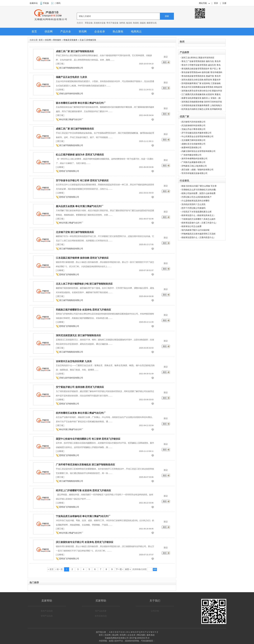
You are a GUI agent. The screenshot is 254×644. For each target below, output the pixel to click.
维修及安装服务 (70, 40)
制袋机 (136, 23)
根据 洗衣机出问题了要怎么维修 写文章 (199, 186)
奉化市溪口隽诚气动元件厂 (71, 119)
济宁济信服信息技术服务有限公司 (196, 133)
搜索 (167, 16)
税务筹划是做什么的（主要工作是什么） (199, 223)
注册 (224, 3)
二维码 (57, 3)
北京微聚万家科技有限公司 (193, 140)
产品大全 (66, 31)
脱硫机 (143, 23)
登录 (216, 3)
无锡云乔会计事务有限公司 (193, 129)
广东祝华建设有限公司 (191, 155)
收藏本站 (34, 3)
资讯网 (83, 31)
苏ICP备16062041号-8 (139, 638)
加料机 (122, 23)
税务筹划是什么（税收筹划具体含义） (198, 215)
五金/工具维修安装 (88, 40)
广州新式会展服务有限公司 (193, 162)
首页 (34, 31)
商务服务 (57, 40)
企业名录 (100, 31)
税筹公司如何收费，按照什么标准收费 (198, 193)
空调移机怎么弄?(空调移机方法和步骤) (199, 190)
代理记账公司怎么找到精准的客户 (196, 197)
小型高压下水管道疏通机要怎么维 (196, 212)
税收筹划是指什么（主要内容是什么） (198, 237)
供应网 (49, 31)
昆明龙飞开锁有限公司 (69, 171)
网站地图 (141, 635)
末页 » (128, 569)
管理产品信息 (47, 616)
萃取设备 (89, 23)
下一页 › (119, 569)
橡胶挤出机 (152, 23)
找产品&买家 (101, 611)
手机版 (46, 3)
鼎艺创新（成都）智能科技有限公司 (197, 170)
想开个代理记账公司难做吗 (193, 208)
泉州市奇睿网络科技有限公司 (194, 159)
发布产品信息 (47, 611)
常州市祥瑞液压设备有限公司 (194, 173)
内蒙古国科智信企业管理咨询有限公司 (198, 151)
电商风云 (136, 31)
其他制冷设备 (100, 23)
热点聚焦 (118, 31)
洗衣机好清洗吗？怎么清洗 (193, 204)
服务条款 (151, 635)
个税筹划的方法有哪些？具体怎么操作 (198, 219)
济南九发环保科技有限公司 (71, 94)
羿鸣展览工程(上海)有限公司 (194, 166)
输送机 (129, 23)
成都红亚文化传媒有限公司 (193, 144)
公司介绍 (155, 611)
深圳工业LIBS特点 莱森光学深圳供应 (198, 58)
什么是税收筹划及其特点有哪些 (195, 201)
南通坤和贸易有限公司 (191, 148)
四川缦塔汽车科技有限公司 (193, 122)
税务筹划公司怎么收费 (191, 226)
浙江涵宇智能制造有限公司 (71, 68)
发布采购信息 (101, 616)
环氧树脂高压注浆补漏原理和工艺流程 (198, 234)
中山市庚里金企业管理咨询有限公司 (197, 137)
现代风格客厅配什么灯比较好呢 (195, 230)
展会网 (115, 635)
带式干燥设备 (112, 23)
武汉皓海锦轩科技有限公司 (193, 125)
